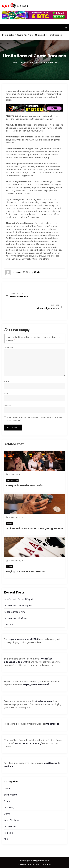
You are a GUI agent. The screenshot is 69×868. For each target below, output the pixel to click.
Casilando (9, 625)
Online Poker (11, 827)
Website (8, 406)
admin (37, 272)
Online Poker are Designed (50, 35)
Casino (9, 523)
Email (7, 394)
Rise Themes (45, 864)
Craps (7, 801)
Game (7, 814)
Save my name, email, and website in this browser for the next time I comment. (35, 419)
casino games (12, 480)
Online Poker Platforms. (16, 618)
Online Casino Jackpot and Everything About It (34, 528)
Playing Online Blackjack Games (26, 571)
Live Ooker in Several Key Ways (18, 35)
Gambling (9, 807)
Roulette (8, 833)
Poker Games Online (15, 612)
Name (7, 381)
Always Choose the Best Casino (25, 485)
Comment (9, 348)
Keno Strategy (12, 820)
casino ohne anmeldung (27, 743)
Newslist (22, 864)
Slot (6, 839)
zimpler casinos (44, 701)
